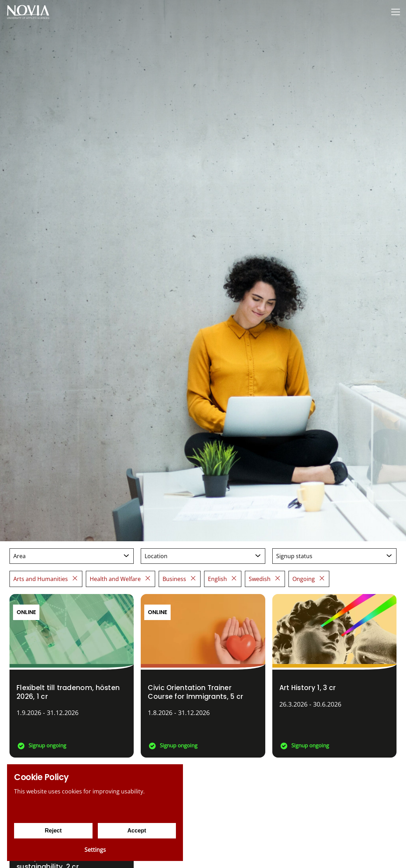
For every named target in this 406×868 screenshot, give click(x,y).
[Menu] (395, 12)
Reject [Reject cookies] (53, 831)
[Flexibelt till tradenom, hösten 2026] (72, 676)
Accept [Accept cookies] (137, 831)
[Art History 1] (334, 676)
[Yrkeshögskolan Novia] (28, 12)
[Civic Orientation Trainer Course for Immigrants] (203, 676)
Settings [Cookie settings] (95, 850)
